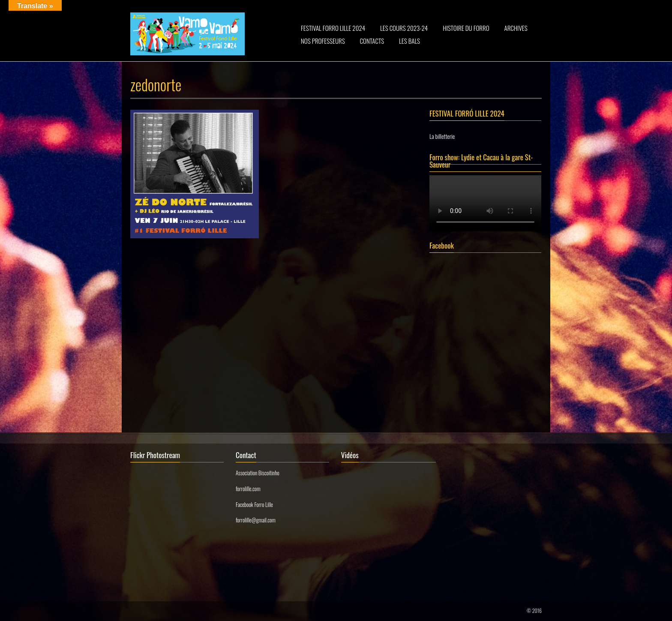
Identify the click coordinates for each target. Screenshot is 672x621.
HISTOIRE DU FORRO (466, 28)
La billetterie (442, 136)
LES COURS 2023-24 (404, 28)
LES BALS (409, 41)
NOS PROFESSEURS (323, 41)
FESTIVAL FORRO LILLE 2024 (333, 28)
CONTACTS (372, 41)
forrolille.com (248, 489)
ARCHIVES (516, 28)
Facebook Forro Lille (254, 504)
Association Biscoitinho (258, 473)
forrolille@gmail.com (256, 520)
